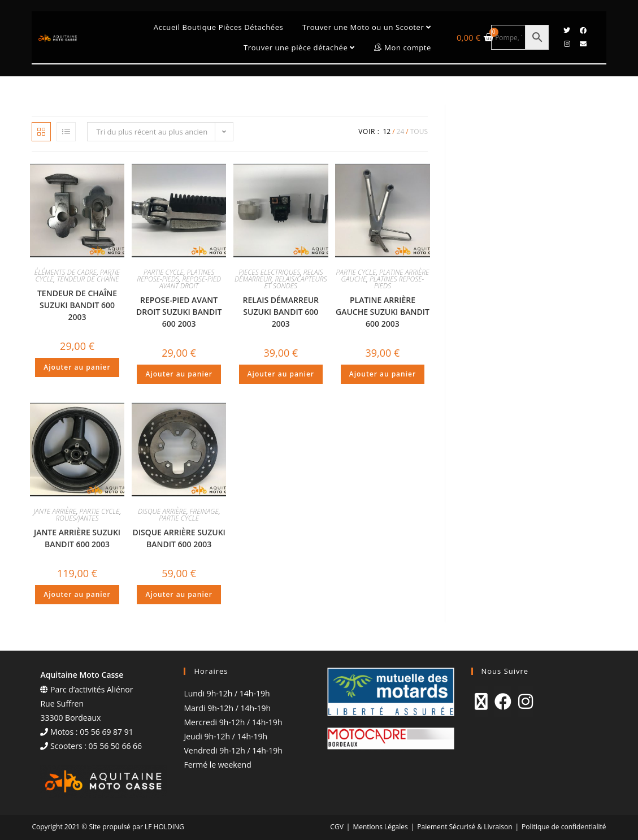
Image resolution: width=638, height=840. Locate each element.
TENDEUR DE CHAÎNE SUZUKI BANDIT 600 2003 (77, 305)
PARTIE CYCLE (164, 272)
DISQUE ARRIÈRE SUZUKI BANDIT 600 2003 (179, 538)
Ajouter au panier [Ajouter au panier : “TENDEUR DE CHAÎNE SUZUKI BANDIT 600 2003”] (77, 367)
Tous (419, 131)
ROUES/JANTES (77, 518)
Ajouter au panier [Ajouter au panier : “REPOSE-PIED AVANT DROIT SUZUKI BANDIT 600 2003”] (179, 374)
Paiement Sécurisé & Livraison (465, 827)
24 (401, 131)
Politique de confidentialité (564, 827)
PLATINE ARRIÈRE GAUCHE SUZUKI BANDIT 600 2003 (383, 312)
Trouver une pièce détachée (299, 47)
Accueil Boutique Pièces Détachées (218, 27)
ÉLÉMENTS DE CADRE (66, 272)
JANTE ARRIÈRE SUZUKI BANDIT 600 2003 (77, 538)
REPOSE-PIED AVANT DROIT (190, 282)
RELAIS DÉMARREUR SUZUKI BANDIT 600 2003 (281, 312)
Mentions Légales (380, 827)
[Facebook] (503, 702)
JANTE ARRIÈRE (55, 511)
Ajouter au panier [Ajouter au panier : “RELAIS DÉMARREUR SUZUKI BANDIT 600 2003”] (281, 374)
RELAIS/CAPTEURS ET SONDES (296, 282)
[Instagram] (526, 702)
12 (387, 131)
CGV (337, 827)
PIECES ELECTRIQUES (269, 272)
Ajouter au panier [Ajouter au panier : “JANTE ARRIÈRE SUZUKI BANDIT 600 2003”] (77, 594)
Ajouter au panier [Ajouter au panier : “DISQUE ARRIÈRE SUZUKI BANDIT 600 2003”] (179, 594)
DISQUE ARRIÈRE (162, 511)
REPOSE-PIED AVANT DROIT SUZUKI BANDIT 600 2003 (179, 312)
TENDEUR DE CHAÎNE (88, 279)
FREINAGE (204, 511)
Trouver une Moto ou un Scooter (367, 27)
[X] (481, 702)
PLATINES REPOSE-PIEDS (175, 276)
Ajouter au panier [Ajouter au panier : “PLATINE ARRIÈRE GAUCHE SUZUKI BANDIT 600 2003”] (383, 374)
